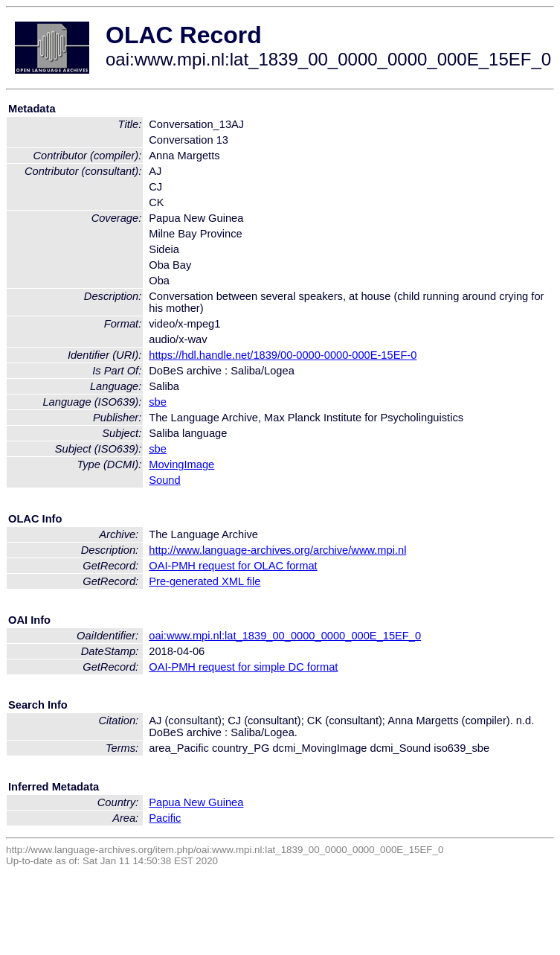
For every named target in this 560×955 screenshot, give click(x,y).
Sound (164, 480)
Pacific (165, 818)
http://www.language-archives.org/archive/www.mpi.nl (277, 550)
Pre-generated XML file (205, 581)
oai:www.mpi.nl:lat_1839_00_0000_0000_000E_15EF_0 (285, 636)
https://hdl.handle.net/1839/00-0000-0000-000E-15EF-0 (283, 355)
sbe (158, 402)
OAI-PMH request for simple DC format (243, 667)
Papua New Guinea (196, 802)
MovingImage (181, 464)
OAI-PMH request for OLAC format (233, 566)
